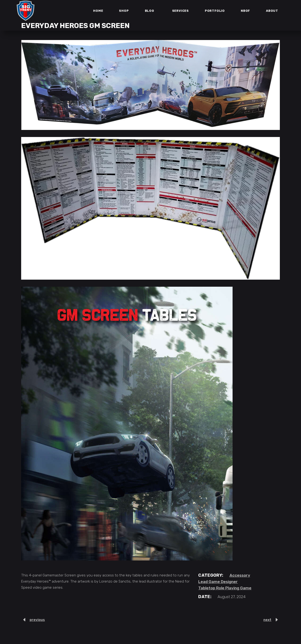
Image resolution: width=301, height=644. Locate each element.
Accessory (240, 575)
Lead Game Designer (218, 582)
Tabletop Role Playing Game (225, 588)
